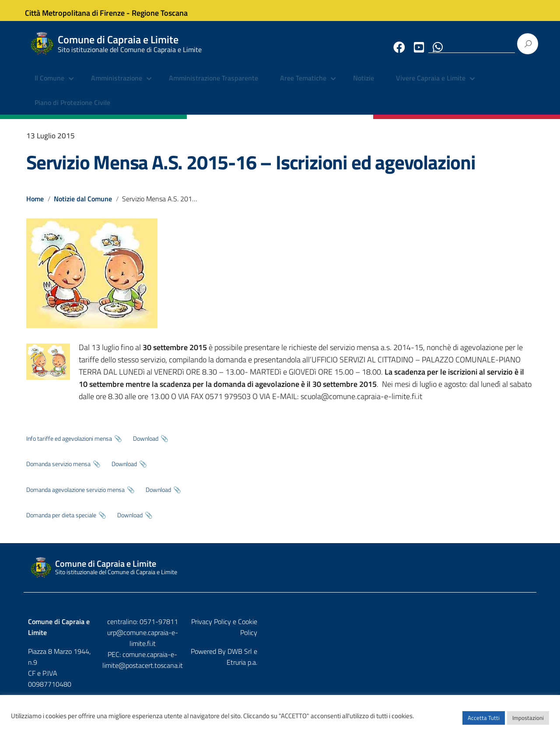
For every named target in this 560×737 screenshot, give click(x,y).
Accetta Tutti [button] (484, 722)
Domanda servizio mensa (58, 471)
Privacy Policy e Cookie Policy (490, 628)
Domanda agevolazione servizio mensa (75, 496)
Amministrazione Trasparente (213, 85)
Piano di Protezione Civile (72, 109)
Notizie (364, 85)
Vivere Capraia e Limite (431, 85)
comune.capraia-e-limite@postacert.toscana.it (288, 650)
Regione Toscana (166, 10)
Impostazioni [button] (528, 722)
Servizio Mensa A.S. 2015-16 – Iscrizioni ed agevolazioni (251, 169)
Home (35, 205)
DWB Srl (482, 647)
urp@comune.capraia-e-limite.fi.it (280, 639)
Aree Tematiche (303, 85)
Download (146, 445)
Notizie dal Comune (83, 205)
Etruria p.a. (517, 647)
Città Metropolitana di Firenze (81, 10)
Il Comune (49, 85)
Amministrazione (117, 85)
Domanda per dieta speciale (61, 522)
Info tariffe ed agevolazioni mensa (69, 445)
